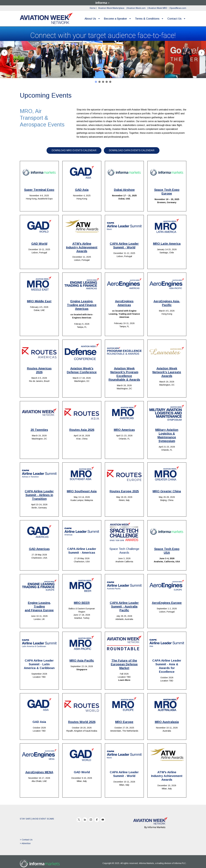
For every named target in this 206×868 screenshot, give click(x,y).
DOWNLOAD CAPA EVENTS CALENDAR (132, 150)
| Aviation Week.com (136, 8)
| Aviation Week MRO (157, 8)
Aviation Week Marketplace (111, 8)
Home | (93, 8)
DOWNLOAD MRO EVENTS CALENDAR (74, 150)
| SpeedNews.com (178, 8)
